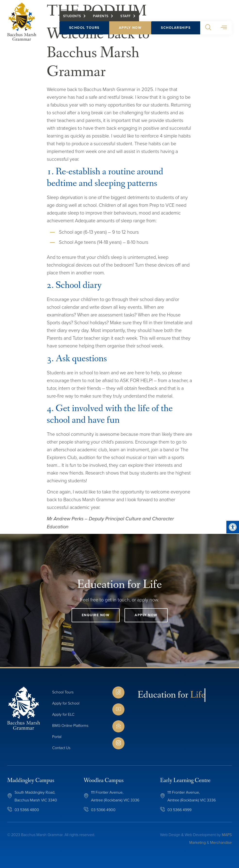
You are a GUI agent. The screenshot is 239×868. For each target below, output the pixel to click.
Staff (126, 16)
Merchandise (221, 842)
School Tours (84, 28)
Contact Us (61, 748)
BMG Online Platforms (70, 725)
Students (72, 16)
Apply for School (66, 703)
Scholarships (176, 28)
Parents (101, 16)
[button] (208, 28)
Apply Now (130, 28)
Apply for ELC (63, 714)
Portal (57, 737)
